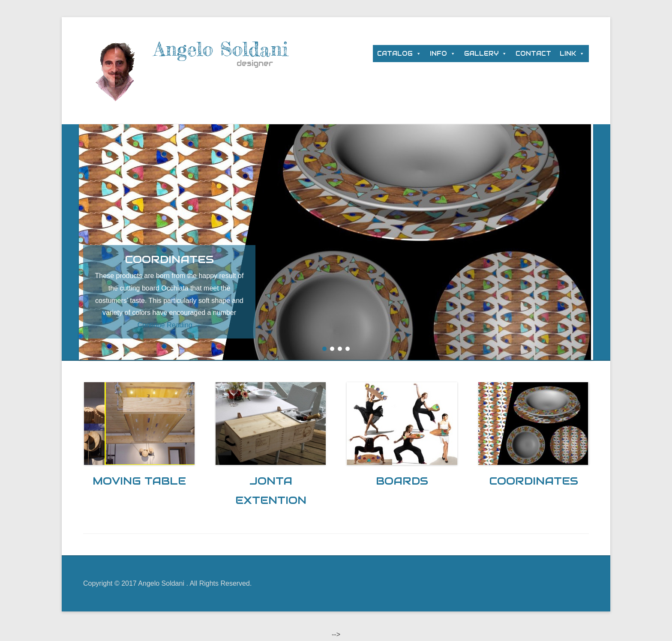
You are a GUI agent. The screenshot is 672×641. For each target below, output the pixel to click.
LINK (568, 54)
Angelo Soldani (221, 49)
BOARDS (402, 481)
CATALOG (395, 54)
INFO (438, 54)
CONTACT (533, 54)
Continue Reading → (169, 325)
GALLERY (481, 54)
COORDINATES (534, 481)
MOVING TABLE (139, 481)
